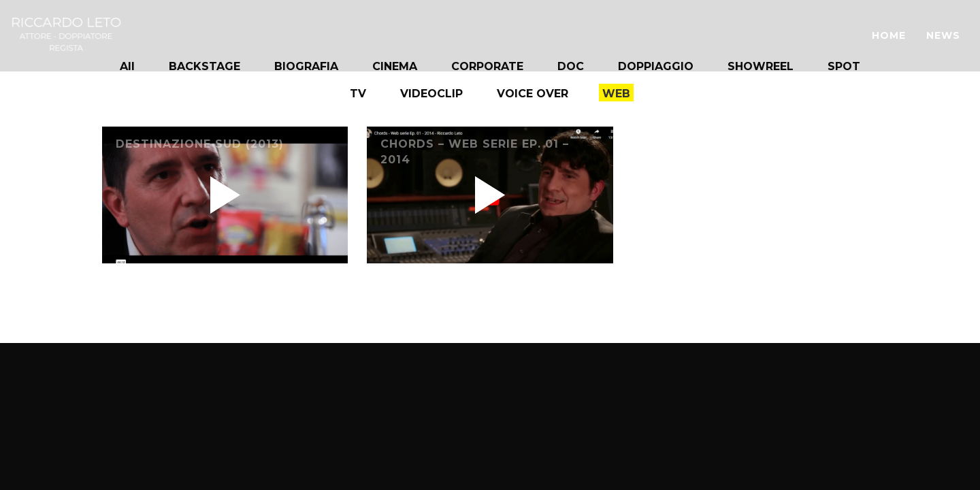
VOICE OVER (533, 94)
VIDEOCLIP (431, 94)
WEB (616, 94)
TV (358, 94)
